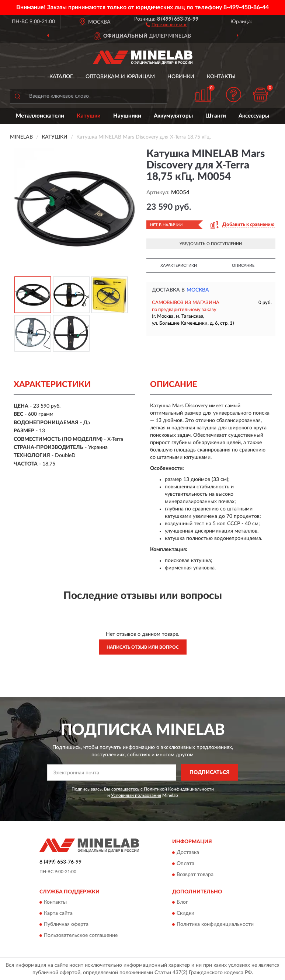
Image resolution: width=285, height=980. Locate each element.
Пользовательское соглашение (81, 935)
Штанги (216, 116)
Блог (182, 902)
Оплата (185, 864)
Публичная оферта (66, 924)
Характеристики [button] (179, 266)
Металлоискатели (40, 116)
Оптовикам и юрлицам (120, 77)
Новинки (181, 77)
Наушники (127, 116)
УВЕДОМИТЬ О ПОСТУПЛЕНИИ (211, 244)
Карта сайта (58, 913)
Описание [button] (243, 266)
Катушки (89, 116)
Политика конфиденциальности (215, 924)
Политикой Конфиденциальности (179, 789)
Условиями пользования (136, 795)
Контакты (221, 77)
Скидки (185, 913)
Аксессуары (254, 116)
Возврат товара (195, 875)
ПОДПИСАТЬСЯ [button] (210, 773)
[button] (166, 24)
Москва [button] (198, 290)
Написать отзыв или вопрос (143, 647)
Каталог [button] (61, 77)
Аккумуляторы (173, 116)
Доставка (188, 852)
